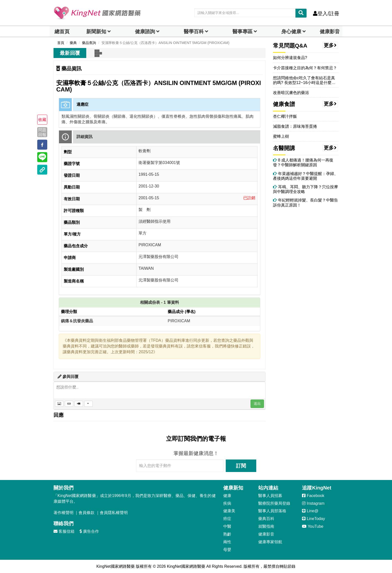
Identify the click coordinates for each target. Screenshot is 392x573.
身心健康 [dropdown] (291, 31)
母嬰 (227, 550)
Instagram (313, 503)
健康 (227, 496)
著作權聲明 (63, 513)
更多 (330, 45)
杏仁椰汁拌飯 (285, 116)
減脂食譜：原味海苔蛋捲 (295, 126)
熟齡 (227, 534)
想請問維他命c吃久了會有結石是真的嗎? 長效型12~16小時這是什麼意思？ (304, 80)
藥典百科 (266, 519)
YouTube (313, 526)
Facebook (313, 496)
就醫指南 (266, 526)
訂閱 (241, 466)
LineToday (313, 519)
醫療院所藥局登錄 (274, 503)
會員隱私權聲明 (114, 513)
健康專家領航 (270, 542)
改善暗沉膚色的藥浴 (291, 93)
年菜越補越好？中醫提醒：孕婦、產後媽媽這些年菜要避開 (305, 176)
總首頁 (62, 31)
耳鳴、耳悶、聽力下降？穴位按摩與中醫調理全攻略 (305, 189)
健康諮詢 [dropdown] (145, 31)
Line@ (310, 511)
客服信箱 (64, 531)
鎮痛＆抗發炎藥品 (77, 321)
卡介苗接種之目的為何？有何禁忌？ (305, 68)
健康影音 (330, 31)
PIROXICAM (179, 321)
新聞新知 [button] (96, 31)
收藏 (42, 120)
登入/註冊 (326, 13)
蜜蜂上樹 (281, 136)
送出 (257, 403)
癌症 (227, 519)
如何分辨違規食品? (290, 58)
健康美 (229, 511)
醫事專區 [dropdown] (242, 31)
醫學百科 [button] (194, 31)
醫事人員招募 (270, 496)
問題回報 (42, 132)
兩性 (227, 542)
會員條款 (86, 513)
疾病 (227, 503)
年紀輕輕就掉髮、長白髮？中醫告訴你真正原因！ (305, 202)
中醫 (227, 526)
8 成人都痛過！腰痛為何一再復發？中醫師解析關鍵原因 (303, 162)
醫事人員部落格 (272, 511)
